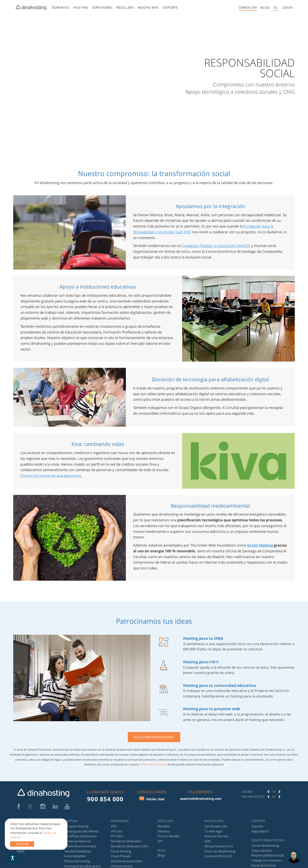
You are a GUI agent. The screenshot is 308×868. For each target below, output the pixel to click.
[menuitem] (60, 9)
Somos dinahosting (265, 845)
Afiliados (164, 831)
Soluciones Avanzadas (126, 861)
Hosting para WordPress (81, 831)
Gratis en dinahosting (220, 851)
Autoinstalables (75, 856)
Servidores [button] (102, 7)
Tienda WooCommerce (80, 846)
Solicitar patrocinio (154, 737)
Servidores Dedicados (126, 841)
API (160, 841)
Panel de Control (263, 865)
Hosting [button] (81, 7)
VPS (113, 826)
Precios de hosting (77, 861)
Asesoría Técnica (216, 836)
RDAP (21, 851)
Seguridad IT (260, 831)
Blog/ (161, 855)
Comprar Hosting (76, 826)
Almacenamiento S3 (219, 846)
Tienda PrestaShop (77, 851)
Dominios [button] (60, 7)
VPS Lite (116, 831)
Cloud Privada (121, 856)
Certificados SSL (216, 826)
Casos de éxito (262, 850)
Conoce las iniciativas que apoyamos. (51, 475)
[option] (274, 792)
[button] (287, 8)
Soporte (170, 7)
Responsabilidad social (268, 855)
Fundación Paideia (197, 246)
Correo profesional (77, 841)
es (276, 7)
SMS (208, 841)
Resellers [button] (125, 7)
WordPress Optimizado (80, 836)
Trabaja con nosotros (267, 860)
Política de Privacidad (152, 764)
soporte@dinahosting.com (201, 799)
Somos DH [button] (248, 7)
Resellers (164, 826)
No (274, 797)
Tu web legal (213, 831)
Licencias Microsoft (218, 856)
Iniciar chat (152, 799)
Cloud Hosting (121, 851)
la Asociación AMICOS (232, 246)
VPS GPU (117, 836)
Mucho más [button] (148, 7)
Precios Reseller (169, 836)
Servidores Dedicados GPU (130, 846)
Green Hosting (260, 545)
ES (274, 791)
